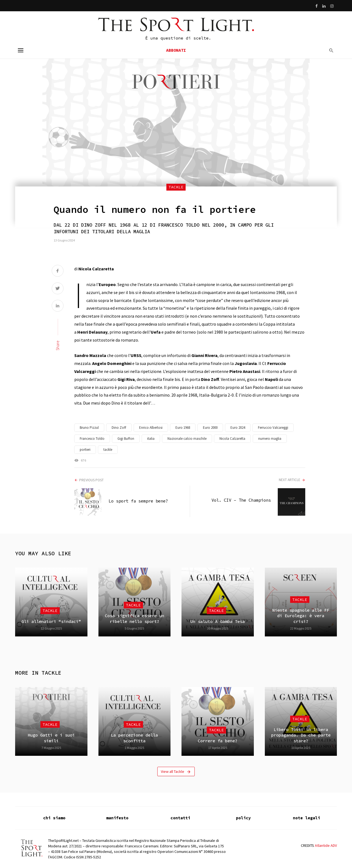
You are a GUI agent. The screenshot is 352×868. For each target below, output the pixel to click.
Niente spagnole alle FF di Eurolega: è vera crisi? (301, 616)
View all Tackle (176, 772)
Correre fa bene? (218, 741)
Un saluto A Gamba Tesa (218, 621)
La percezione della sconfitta (134, 738)
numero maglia (270, 439)
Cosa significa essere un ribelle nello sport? (134, 618)
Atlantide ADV (326, 845)
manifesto (117, 818)
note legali (306, 818)
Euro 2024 (238, 428)
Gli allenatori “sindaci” (51, 621)
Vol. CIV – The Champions (241, 500)
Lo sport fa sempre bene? (138, 501)
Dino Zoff (119, 428)
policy (243, 818)
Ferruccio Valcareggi (273, 428)
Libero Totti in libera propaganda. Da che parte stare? (301, 735)
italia (151, 439)
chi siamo (54, 818)
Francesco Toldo (92, 439)
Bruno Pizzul (89, 428)
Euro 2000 (210, 428)
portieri (85, 450)
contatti (180, 818)
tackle (108, 450)
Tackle (176, 187)
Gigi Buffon (126, 439)
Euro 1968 (183, 428)
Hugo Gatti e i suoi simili (51, 738)
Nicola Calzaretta (232, 439)
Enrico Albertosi (151, 428)
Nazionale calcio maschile (187, 439)
